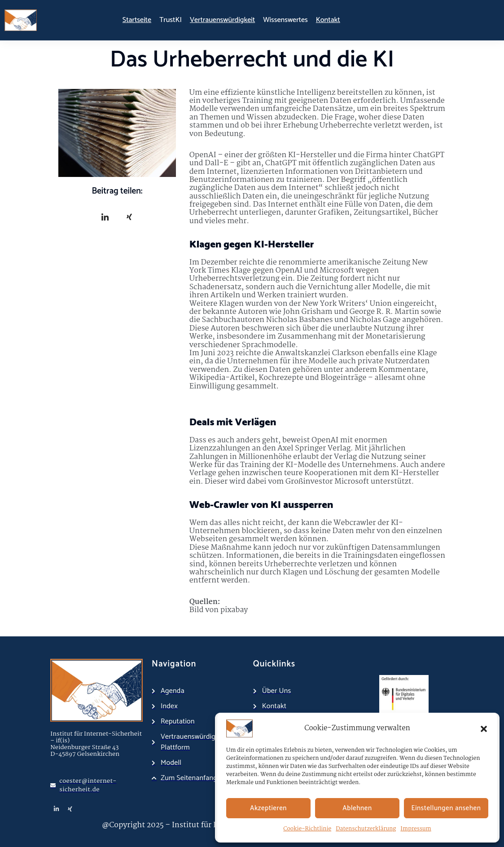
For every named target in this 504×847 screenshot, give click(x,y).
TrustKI (171, 20)
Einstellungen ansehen (446, 808)
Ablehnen (357, 808)
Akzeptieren (268, 808)
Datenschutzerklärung (366, 829)
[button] (484, 728)
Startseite (137, 20)
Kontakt (328, 20)
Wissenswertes (285, 20)
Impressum (416, 829)
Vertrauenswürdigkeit (222, 20)
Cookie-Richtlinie (307, 829)
